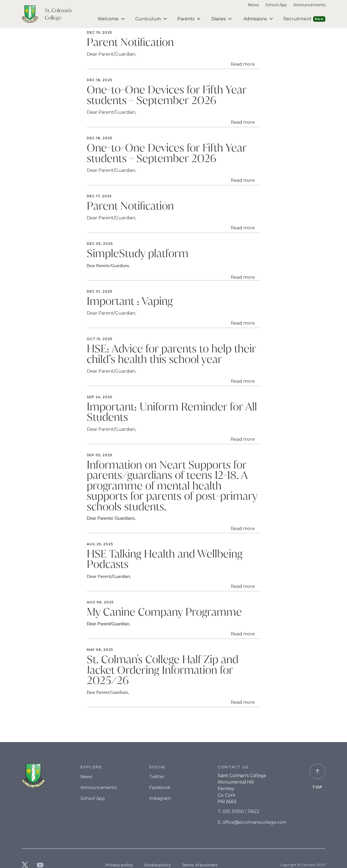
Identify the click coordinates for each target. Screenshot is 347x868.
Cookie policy (157, 865)
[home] (54, 14)
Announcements (309, 5)
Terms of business (200, 865)
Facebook (160, 788)
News (253, 5)
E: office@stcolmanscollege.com (252, 822)
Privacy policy (119, 865)
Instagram (160, 798)
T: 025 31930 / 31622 (239, 811)
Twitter (157, 777)
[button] (110, 19)
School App (276, 5)
